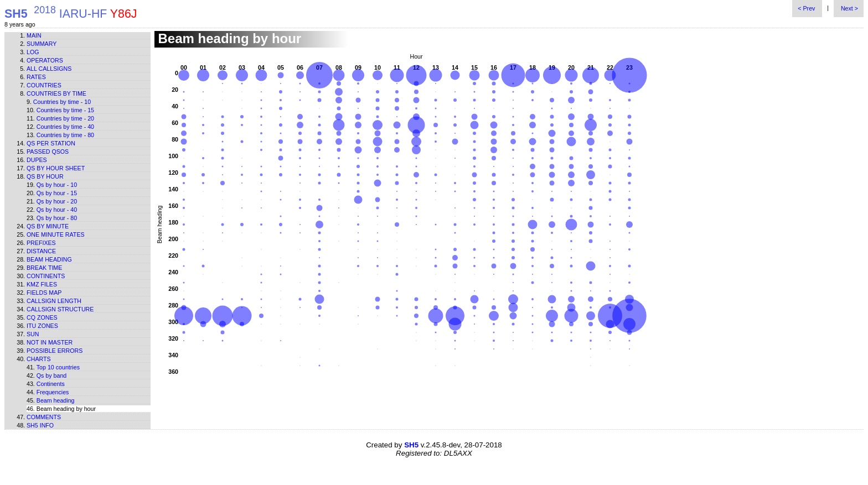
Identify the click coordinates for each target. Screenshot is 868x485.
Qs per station (51, 143)
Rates (36, 77)
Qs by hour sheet (56, 168)
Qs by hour (45, 176)
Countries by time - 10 (62, 102)
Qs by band (52, 376)
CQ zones (42, 317)
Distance (41, 251)
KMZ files (42, 284)
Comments (44, 417)
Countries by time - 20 (65, 118)
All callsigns (49, 69)
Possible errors (55, 351)
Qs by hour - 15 (57, 193)
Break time (44, 268)
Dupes (37, 160)
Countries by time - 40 (65, 127)
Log (33, 52)
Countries (44, 85)
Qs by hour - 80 (57, 218)
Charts (39, 359)
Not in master (50, 342)
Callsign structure (60, 309)
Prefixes (41, 243)
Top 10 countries (58, 367)
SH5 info (40, 425)
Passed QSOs (48, 152)
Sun (33, 334)
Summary (42, 44)
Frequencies (53, 392)
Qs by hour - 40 (57, 210)
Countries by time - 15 (65, 110)
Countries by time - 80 (65, 135)
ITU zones (42, 326)
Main (34, 35)
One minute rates (56, 234)
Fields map (44, 293)
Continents (46, 276)
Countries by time (56, 93)
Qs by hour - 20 (57, 201)
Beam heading (49, 259)
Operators (45, 60)
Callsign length (54, 301)
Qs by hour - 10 (57, 185)
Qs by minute (48, 226)
